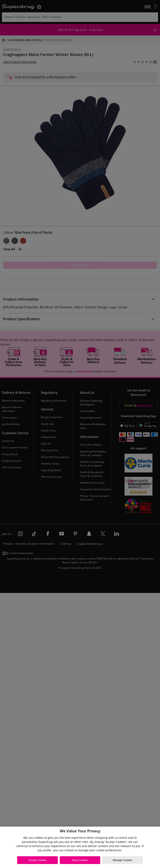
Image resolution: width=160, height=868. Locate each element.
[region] (80, 847)
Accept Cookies (37, 860)
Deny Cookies (80, 860)
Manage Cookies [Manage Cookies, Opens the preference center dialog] (123, 860)
